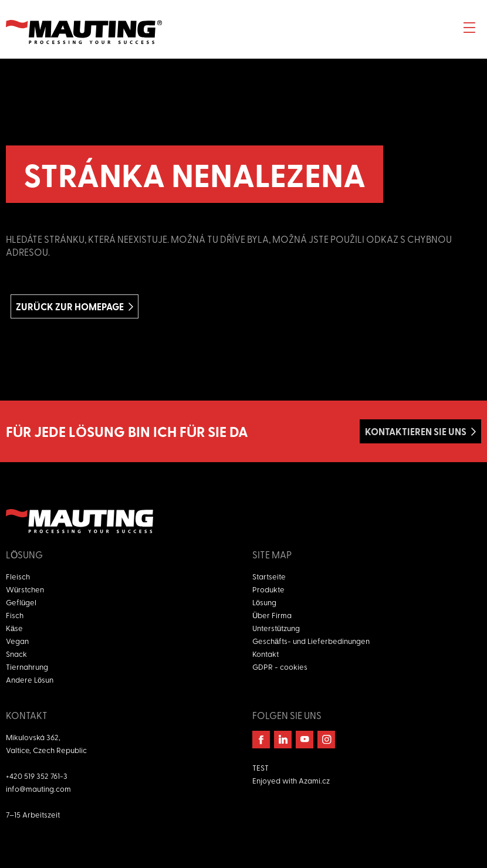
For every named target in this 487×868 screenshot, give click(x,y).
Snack (16, 654)
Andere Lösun (30, 679)
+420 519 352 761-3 (37, 776)
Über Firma (272, 615)
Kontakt (266, 654)
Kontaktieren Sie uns (416, 431)
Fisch (15, 615)
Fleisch (18, 576)
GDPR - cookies (280, 667)
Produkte (268, 589)
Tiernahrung (27, 667)
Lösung (264, 602)
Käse (14, 628)
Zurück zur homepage (70, 306)
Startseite (269, 576)
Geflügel (21, 602)
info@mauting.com (38, 789)
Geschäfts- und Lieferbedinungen (311, 641)
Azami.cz (314, 780)
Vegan (17, 641)
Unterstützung (276, 628)
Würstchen (25, 589)
